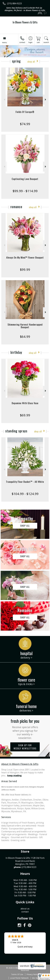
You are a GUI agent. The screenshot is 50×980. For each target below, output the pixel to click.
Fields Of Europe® (25, 112)
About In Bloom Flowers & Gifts (20, 764)
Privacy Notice (33, 974)
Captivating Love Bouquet (25, 179)
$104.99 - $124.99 (25, 494)
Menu (4, 42)
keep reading (14, 775)
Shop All (31, 62)
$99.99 (25, 270)
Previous (4, 100)
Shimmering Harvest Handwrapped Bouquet (25, 326)
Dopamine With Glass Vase (25, 403)
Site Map (36, 978)
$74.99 (25, 124)
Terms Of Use (17, 974)
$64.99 (25, 337)
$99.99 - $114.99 (25, 191)
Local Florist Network (19, 978)
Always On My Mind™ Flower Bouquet (25, 257)
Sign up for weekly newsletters (25, 747)
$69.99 (25, 415)
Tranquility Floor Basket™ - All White (25, 482)
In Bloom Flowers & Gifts (25, 22)
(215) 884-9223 (14, 3)
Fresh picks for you (25, 729)
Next (46, 100)
